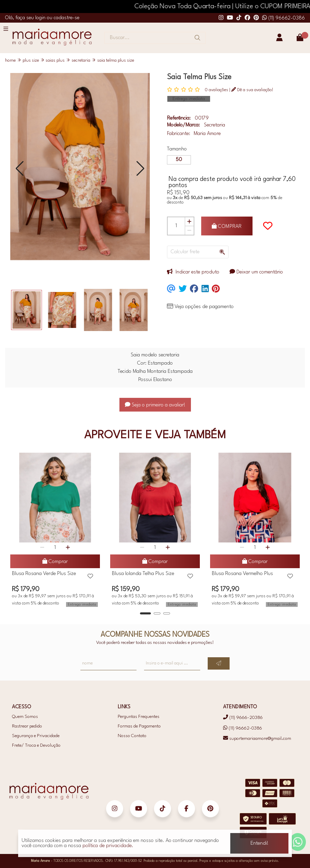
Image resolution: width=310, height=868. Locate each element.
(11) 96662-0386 (283, 18)
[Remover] (189, 230)
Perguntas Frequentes (139, 717)
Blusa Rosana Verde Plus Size (44, 574)
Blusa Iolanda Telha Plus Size (143, 574)
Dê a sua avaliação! (252, 90)
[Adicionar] (189, 222)
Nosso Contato (132, 736)
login (41, 18)
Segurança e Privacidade (36, 736)
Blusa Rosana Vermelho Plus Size (242, 575)
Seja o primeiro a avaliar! (155, 405)
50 (179, 160)
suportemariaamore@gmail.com (257, 739)
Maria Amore (207, 134)
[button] (20, 168)
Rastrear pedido (27, 726)
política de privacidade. (108, 846)
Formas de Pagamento (139, 726)
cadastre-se (67, 18)
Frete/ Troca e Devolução (36, 745)
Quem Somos (25, 717)
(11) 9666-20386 (243, 718)
